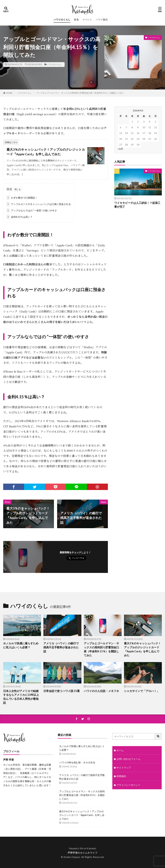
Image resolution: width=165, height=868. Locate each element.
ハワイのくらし (62, 19)
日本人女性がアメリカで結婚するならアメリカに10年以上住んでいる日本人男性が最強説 (21, 697)
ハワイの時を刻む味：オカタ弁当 (77, 762)
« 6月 (120, 149)
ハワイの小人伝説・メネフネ (101, 691)
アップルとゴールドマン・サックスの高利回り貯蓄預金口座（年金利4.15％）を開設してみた (80, 93)
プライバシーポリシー (128, 785)
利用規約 (121, 776)
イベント (87, 19)
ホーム (120, 750)
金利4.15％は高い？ (19, 217)
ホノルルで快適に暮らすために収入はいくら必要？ (21, 645)
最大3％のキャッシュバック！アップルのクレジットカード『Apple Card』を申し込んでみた (46, 152)
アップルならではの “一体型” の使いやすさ (32, 210)
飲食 (76, 19)
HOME (9, 93)
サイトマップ (124, 768)
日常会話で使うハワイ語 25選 (62, 691)
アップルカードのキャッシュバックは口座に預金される (39, 204)
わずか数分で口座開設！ (22, 198)
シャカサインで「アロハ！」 (142, 691)
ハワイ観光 (102, 19)
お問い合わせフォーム (128, 759)
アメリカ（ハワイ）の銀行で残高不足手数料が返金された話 (61, 647)
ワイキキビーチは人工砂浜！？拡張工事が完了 (137, 205)
